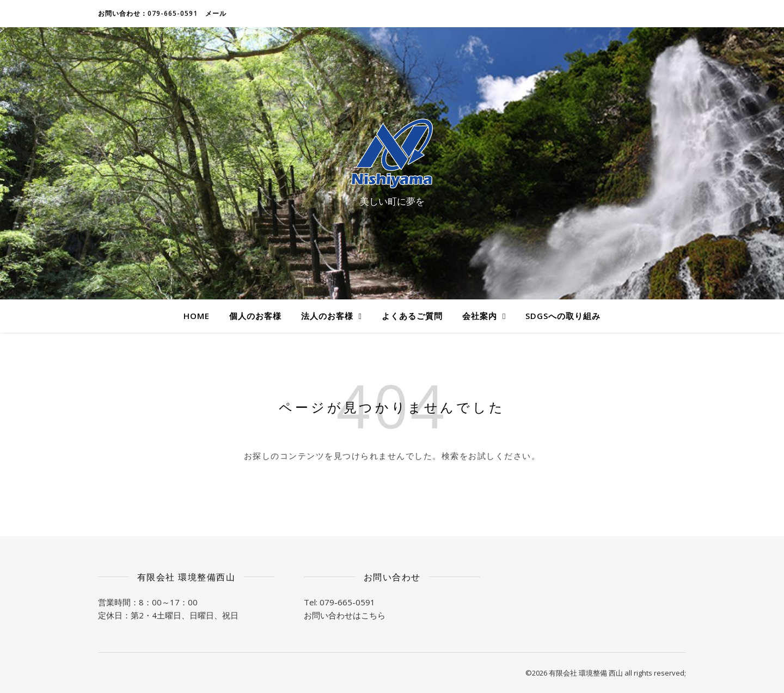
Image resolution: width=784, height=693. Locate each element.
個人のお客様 (255, 316)
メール (216, 13)
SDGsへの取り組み (563, 316)
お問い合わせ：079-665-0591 (148, 13)
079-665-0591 (347, 602)
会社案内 (480, 316)
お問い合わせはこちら (345, 615)
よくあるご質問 (412, 316)
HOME (197, 316)
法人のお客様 (327, 316)
